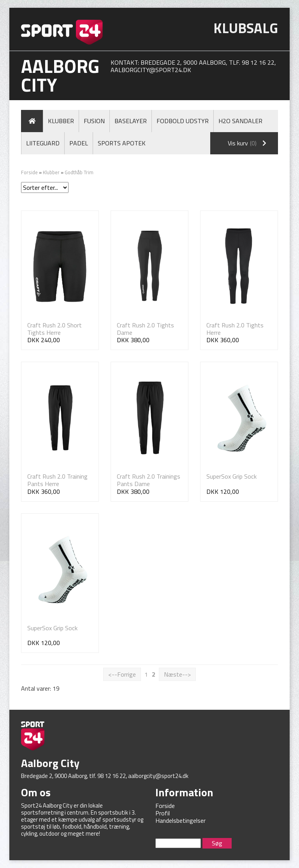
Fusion (94, 121)
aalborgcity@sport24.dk (151, 70)
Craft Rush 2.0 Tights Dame (145, 329)
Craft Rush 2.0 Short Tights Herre (55, 329)
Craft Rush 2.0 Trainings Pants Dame (149, 480)
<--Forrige (122, 674)
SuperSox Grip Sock (231, 476)
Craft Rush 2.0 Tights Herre (235, 329)
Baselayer (131, 121)
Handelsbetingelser (180, 820)
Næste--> (177, 674)
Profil (163, 813)
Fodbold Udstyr (183, 121)
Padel (79, 143)
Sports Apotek (122, 143)
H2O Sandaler (240, 121)
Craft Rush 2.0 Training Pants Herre (57, 480)
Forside (29, 172)
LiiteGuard (43, 143)
